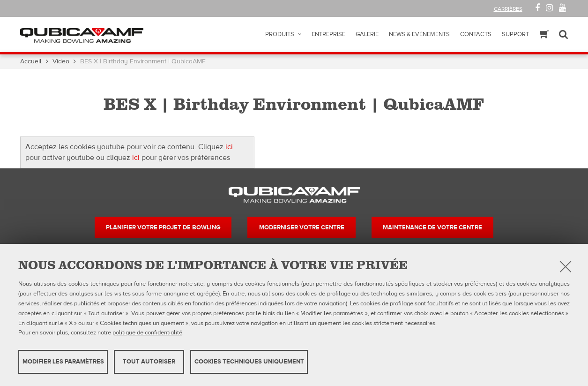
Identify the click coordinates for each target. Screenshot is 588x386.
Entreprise (328, 34)
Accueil (31, 61)
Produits (280, 34)
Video (61, 61)
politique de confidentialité (147, 333)
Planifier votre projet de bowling (163, 227)
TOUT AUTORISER (149, 362)
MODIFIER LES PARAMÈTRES (63, 362)
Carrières (508, 9)
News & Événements (419, 34)
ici (229, 147)
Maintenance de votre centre (432, 227)
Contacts (476, 34)
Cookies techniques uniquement (249, 362)
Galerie (367, 34)
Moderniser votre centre (302, 227)
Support (515, 34)
